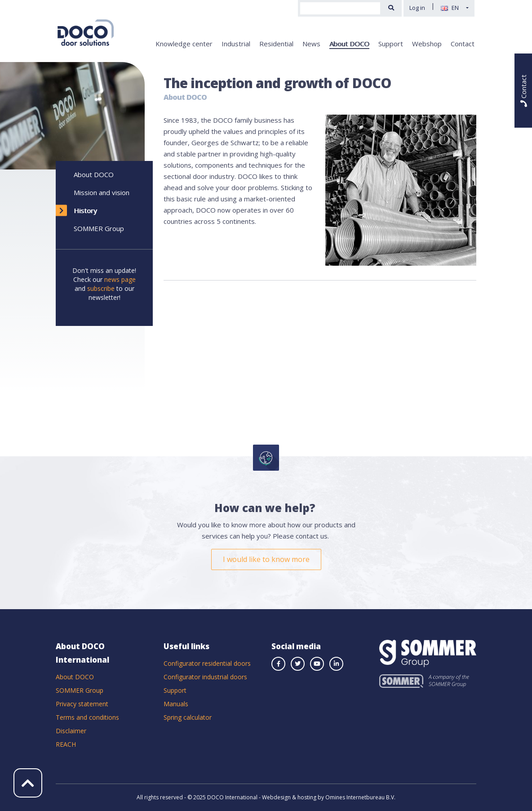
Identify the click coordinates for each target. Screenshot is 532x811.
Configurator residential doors (207, 663)
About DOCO (349, 44)
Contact (463, 44)
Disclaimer (71, 731)
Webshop (427, 44)
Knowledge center (184, 44)
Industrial (236, 44)
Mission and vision (102, 192)
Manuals (176, 704)
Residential (276, 44)
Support (391, 44)
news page (120, 279)
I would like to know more (266, 559)
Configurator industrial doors (205, 677)
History (85, 210)
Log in (417, 8)
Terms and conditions (87, 717)
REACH (66, 744)
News (311, 44)
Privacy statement (82, 704)
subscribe (101, 288)
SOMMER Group (99, 228)
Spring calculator (188, 717)
